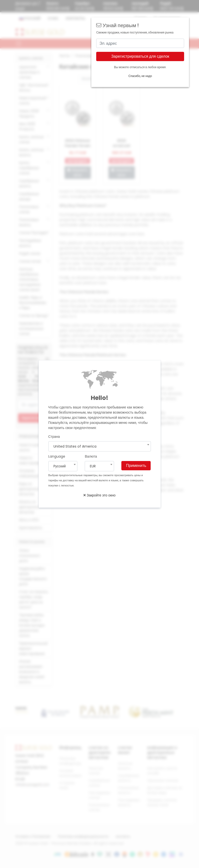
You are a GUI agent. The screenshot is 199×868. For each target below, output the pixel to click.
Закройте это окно (99, 495)
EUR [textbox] (93, 466)
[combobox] (100, 446)
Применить (136, 466)
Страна (54, 437)
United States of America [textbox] (75, 446)
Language (57, 456)
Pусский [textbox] (60, 466)
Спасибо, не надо (140, 76)
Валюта (91, 456)
